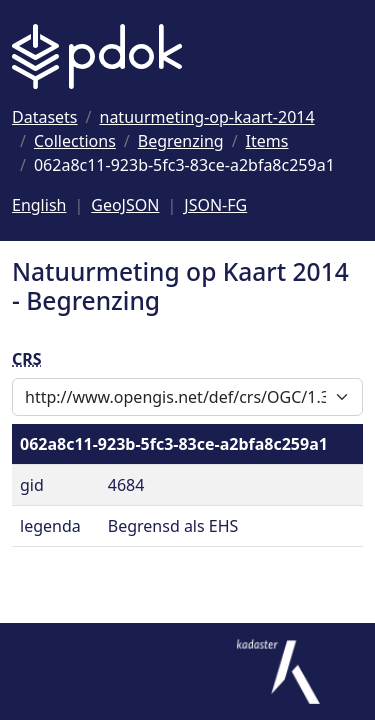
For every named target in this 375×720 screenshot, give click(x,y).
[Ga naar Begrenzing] (181, 141)
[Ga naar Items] (267, 141)
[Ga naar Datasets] (45, 117)
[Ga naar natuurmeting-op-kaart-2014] (207, 117)
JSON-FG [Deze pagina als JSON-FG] (215, 205)
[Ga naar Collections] (75, 141)
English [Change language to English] (39, 205)
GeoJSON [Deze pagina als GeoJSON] (125, 205)
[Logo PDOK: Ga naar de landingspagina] (97, 56)
